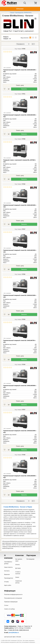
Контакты (7, 571)
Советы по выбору (10, 609)
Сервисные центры (19, 582)
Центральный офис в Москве (13, 637)
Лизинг (17, 577)
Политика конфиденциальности (13, 594)
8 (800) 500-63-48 (24, 630)
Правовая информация (11, 602)
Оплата (17, 565)
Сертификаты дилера (8, 563)
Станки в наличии (18, 573)
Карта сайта (8, 585)
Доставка (18, 568)
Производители (9, 578)
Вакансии (7, 574)
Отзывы (6, 582)
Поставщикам (30, 559)
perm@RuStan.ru (14, 633)
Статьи (6, 605)
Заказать (24, 89)
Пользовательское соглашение (13, 598)
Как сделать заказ (19, 560)
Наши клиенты (8, 567)
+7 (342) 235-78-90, (13, 630)
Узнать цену (20, 85)
